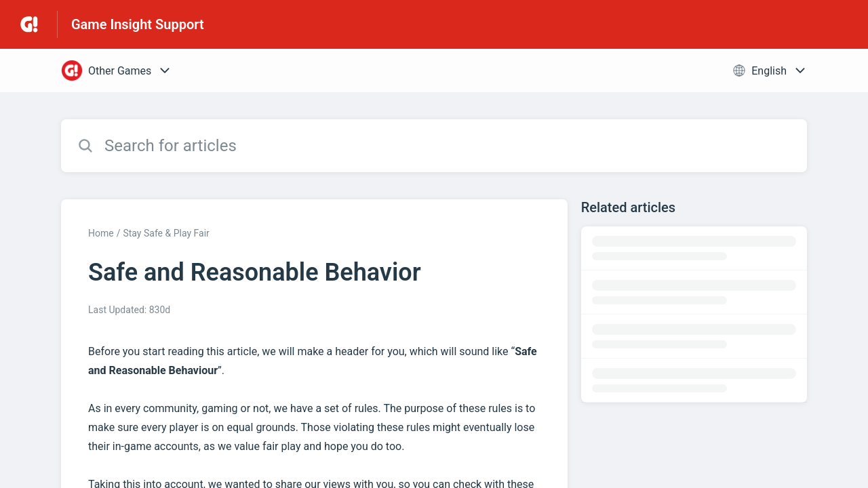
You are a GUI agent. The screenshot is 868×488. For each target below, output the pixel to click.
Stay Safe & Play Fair (166, 233)
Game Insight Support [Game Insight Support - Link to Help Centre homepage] (138, 24)
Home (101, 233)
